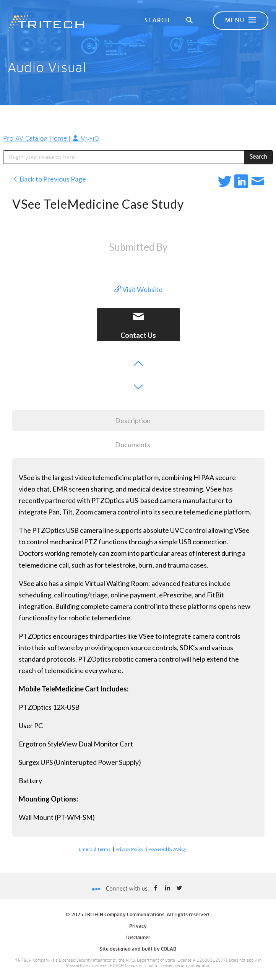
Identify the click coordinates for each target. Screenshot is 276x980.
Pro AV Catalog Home (36, 139)
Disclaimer (138, 938)
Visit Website (138, 289)
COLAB (169, 949)
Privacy (138, 926)
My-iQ (86, 139)
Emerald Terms (95, 849)
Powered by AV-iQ (167, 849)
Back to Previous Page (49, 179)
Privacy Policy (129, 849)
